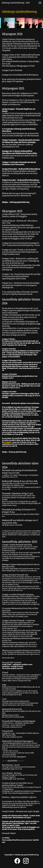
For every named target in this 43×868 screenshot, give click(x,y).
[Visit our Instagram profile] (26, 861)
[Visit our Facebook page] (17, 861)
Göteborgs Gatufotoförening (19, 12)
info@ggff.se (8, 442)
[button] (40, 3)
